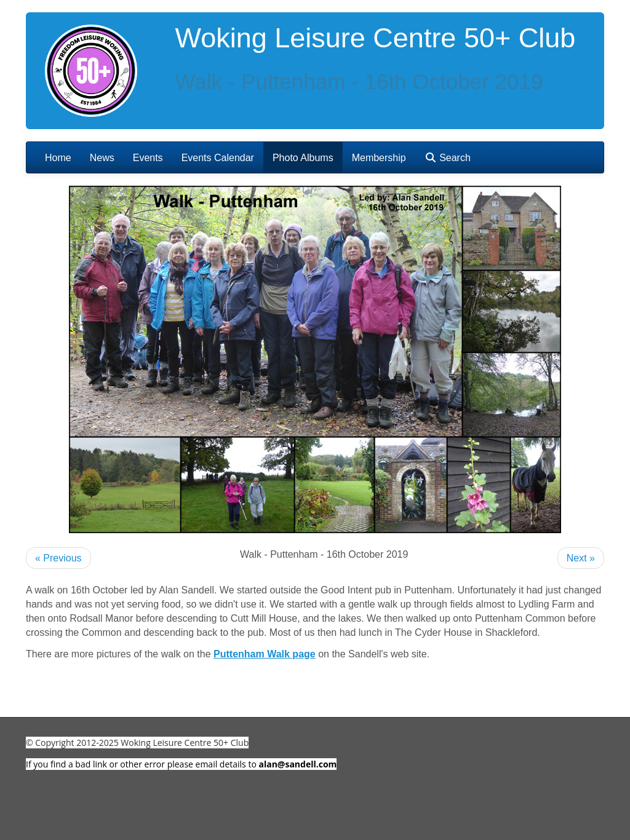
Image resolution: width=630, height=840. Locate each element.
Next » (581, 558)
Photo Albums (303, 158)
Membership (379, 158)
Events (148, 158)
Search (448, 158)
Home (58, 158)
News (102, 158)
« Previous (58, 558)
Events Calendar (218, 158)
